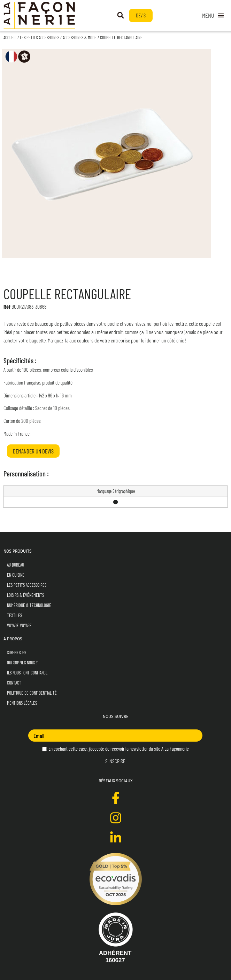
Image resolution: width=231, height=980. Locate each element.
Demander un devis (33, 451)
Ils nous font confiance (27, 673)
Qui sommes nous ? (22, 663)
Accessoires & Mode (80, 38)
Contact (14, 683)
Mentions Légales (22, 703)
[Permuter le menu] (213, 15)
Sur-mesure (17, 653)
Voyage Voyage (19, 625)
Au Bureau (16, 565)
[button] (121, 15)
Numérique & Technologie (29, 605)
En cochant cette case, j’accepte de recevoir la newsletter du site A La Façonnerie (115, 749)
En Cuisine (16, 575)
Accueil (10, 38)
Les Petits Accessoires (40, 38)
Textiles (14, 615)
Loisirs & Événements (25, 595)
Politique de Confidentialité (32, 693)
